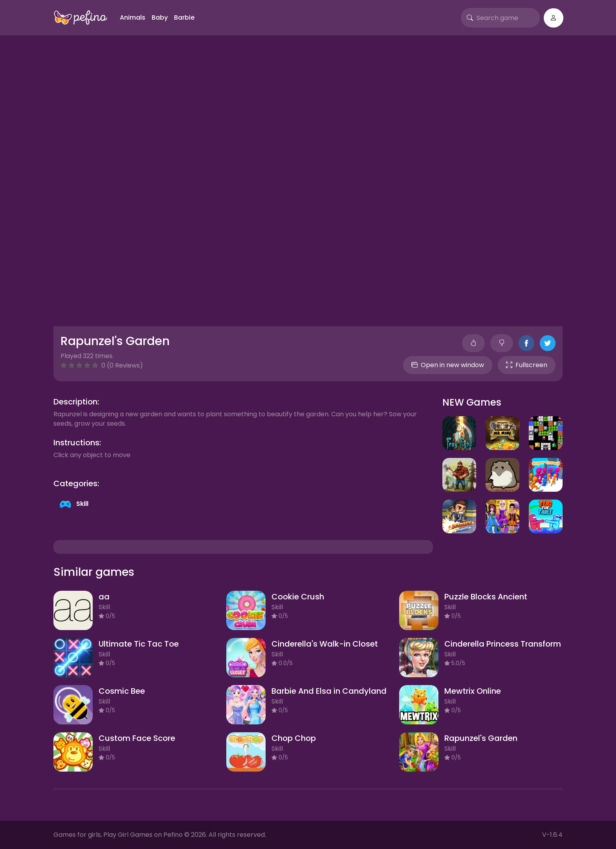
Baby (160, 17)
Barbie (184, 17)
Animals (133, 17)
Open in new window (448, 365)
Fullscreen (527, 365)
